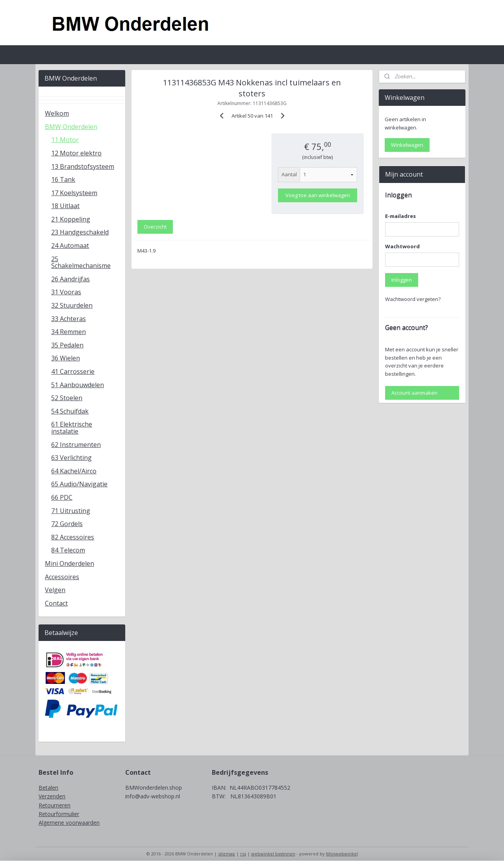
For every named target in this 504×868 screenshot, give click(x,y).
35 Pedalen (67, 345)
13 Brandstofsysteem (83, 166)
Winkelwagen (407, 145)
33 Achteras (69, 319)
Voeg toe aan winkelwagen (317, 195)
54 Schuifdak (70, 411)
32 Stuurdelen (72, 305)
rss (243, 854)
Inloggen (402, 280)
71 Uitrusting (71, 511)
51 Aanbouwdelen (78, 385)
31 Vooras (66, 292)
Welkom (57, 113)
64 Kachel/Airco (74, 471)
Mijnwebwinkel (342, 854)
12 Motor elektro (76, 153)
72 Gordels (67, 524)
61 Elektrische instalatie (72, 428)
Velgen (55, 590)
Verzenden (52, 796)
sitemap (227, 854)
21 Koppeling (71, 219)
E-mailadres (400, 216)
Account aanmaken (414, 393)
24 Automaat (70, 246)
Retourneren (55, 805)
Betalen (48, 788)
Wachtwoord (402, 246)
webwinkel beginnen (273, 854)
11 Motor (65, 140)
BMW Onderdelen (71, 127)
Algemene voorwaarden (69, 823)
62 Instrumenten (76, 445)
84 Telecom (68, 550)
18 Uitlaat (65, 206)
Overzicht (155, 227)
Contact (56, 603)
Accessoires (62, 577)
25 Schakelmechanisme (81, 262)
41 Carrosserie (73, 371)
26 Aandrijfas (70, 279)
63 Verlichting (71, 458)
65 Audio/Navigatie (79, 484)
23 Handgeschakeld (80, 232)
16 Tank (63, 179)
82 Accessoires (73, 537)
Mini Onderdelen (69, 563)
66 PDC (62, 497)
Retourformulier (59, 814)
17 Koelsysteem (74, 193)
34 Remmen (69, 332)
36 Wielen (66, 358)
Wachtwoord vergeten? (413, 299)
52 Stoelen (67, 398)
